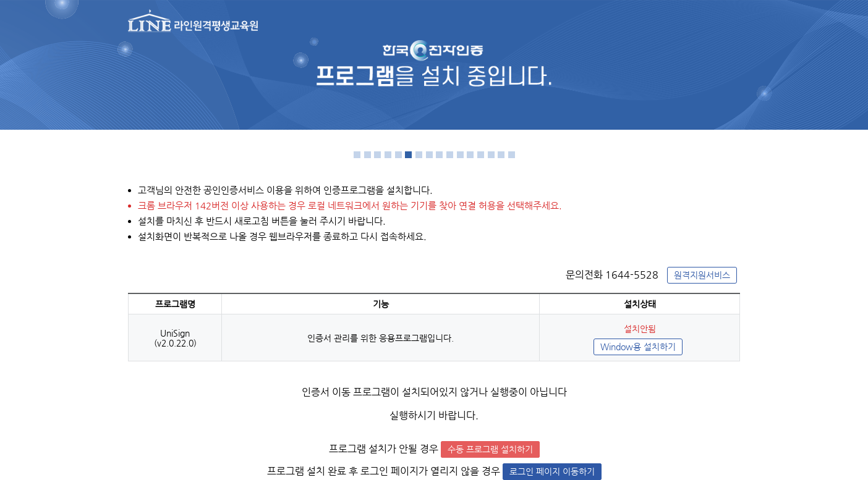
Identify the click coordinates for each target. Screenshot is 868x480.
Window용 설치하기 (638, 347)
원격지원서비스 (702, 275)
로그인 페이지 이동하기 (552, 472)
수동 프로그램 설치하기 (490, 449)
